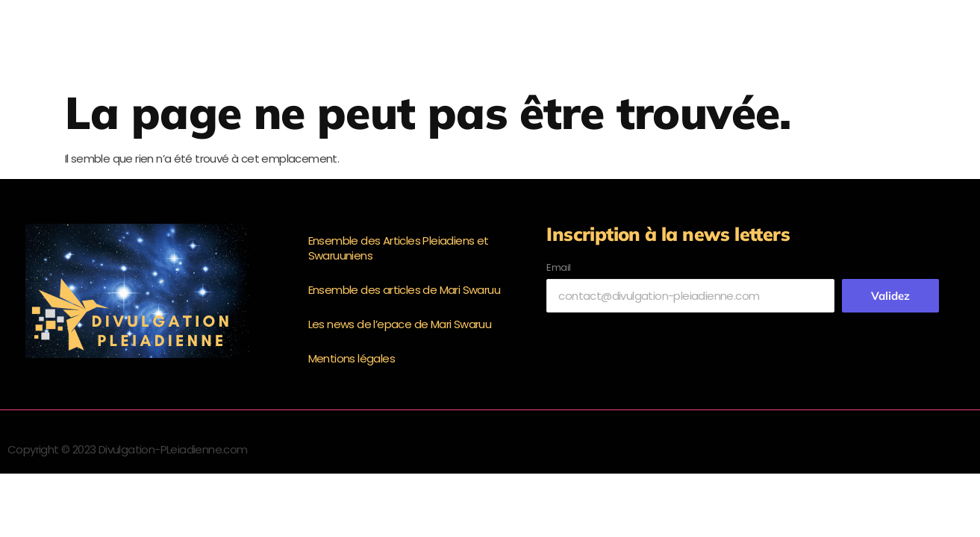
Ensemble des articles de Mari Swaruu (404, 290)
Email (558, 267)
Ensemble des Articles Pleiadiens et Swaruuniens (399, 248)
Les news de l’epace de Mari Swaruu (400, 324)
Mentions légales (352, 358)
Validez (890, 296)
